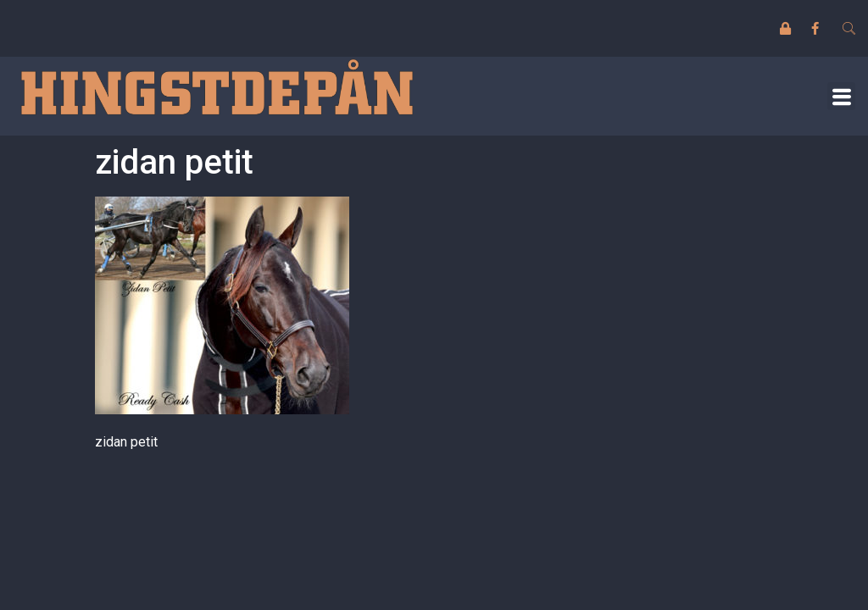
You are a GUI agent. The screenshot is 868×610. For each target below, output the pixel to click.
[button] (841, 96)
